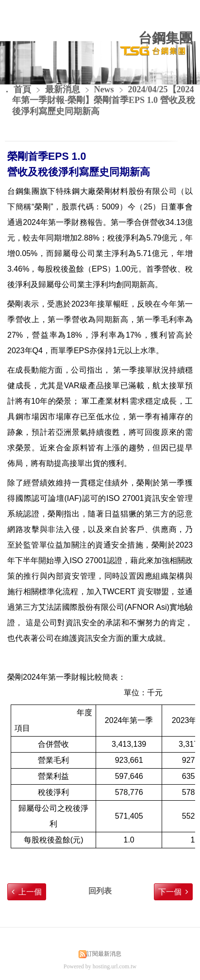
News (104, 89)
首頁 (22, 89)
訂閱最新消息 (104, 954)
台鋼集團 (166, 38)
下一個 (170, 892)
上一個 (30, 892)
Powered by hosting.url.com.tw (100, 966)
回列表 (100, 891)
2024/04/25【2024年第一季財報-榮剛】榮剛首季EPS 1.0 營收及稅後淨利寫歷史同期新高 (104, 101)
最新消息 (64, 89)
